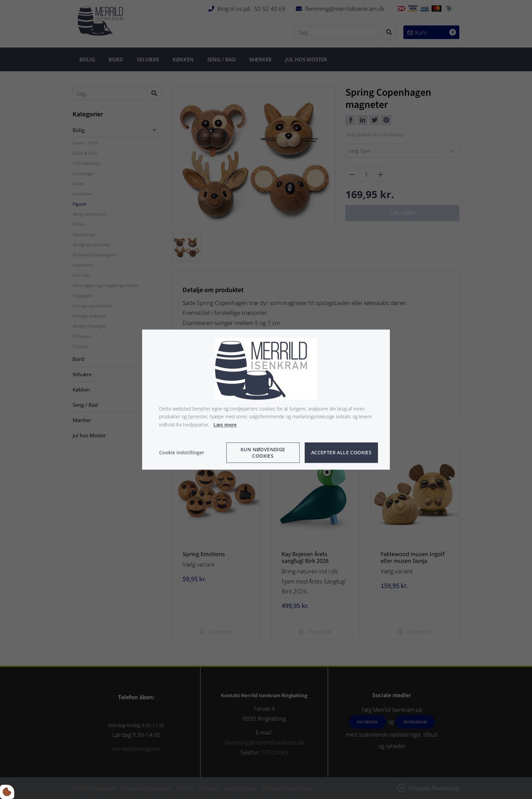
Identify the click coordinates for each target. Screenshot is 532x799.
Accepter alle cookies (341, 453)
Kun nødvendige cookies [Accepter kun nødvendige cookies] (263, 453)
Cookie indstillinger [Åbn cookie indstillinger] (182, 452)
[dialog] (266, 399)
